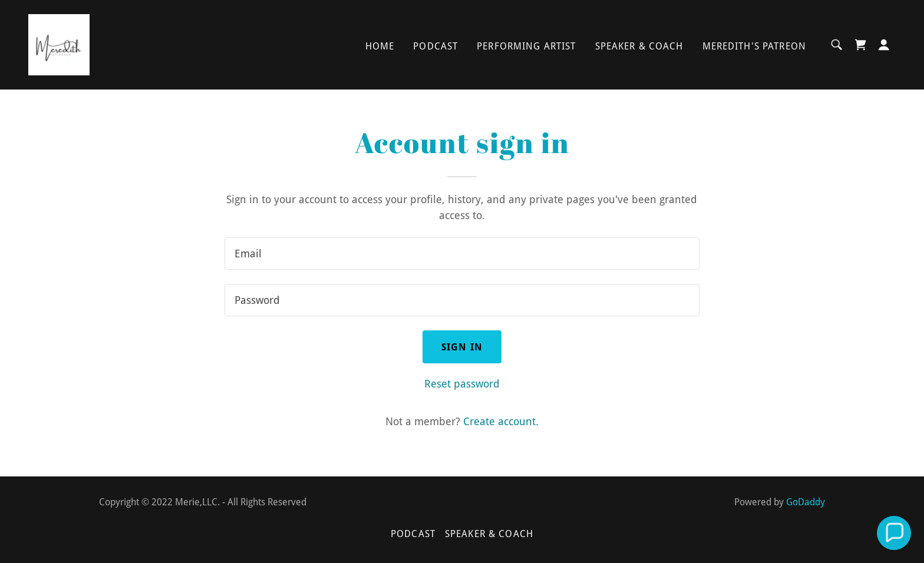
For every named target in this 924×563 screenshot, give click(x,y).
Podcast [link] (435, 46)
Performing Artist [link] (526, 46)
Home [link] (380, 46)
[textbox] (462, 254)
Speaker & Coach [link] (639, 46)
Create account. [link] (501, 421)
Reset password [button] (462, 384)
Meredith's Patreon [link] (754, 46)
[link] (59, 44)
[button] (884, 45)
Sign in (462, 347)
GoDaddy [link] (806, 502)
